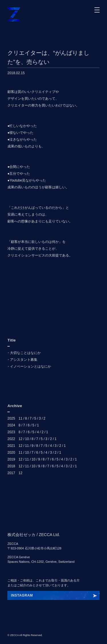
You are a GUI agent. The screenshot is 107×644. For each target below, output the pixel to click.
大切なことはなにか (25, 353)
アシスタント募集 (24, 360)
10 (27, 439)
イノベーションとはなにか (31, 366)
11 (20, 418)
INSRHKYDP (22, 595)
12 (20, 439)
